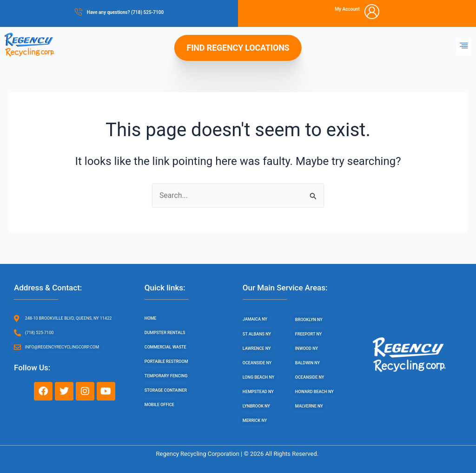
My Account (347, 9)
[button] (464, 47)
